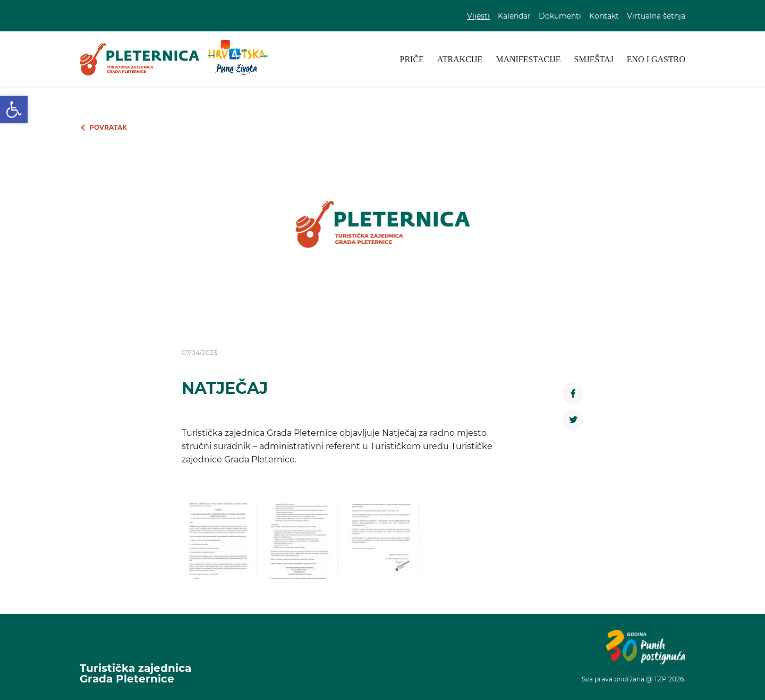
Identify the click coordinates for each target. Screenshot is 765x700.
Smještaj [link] (593, 59)
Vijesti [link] (478, 16)
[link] (14, 109)
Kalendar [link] (514, 16)
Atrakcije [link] (460, 59)
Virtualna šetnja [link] (656, 16)
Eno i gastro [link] (656, 59)
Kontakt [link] (604, 16)
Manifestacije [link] (528, 59)
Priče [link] (412, 59)
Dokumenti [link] (560, 16)
